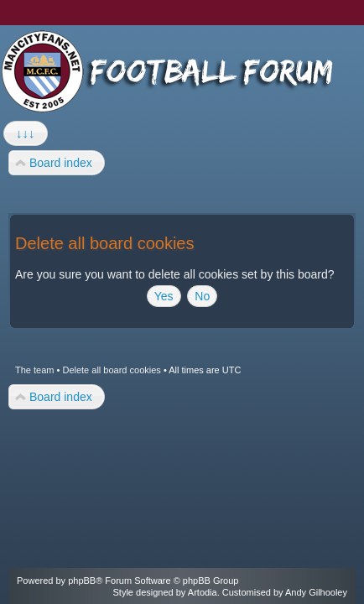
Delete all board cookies (111, 370)
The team (34, 370)
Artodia (203, 592)
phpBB (82, 581)
